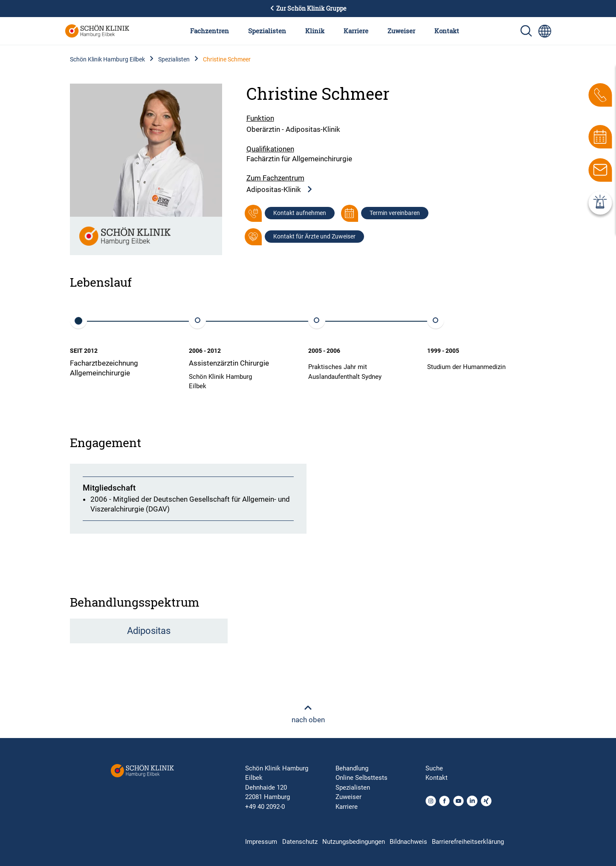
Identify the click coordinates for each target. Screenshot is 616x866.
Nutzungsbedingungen (354, 842)
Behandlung (352, 768)
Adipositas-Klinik (280, 190)
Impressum (261, 842)
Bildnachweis (408, 842)
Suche (434, 768)
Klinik (315, 31)
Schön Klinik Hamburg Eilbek (107, 59)
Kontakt (447, 31)
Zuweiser (401, 31)
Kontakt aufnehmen (300, 213)
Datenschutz (300, 842)
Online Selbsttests (362, 778)
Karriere (356, 31)
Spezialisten (267, 31)
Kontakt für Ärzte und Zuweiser (314, 236)
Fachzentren (210, 31)
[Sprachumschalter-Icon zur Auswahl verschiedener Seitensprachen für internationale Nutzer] (545, 31)
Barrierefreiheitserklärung (468, 842)
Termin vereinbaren (395, 213)
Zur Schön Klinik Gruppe (308, 9)
